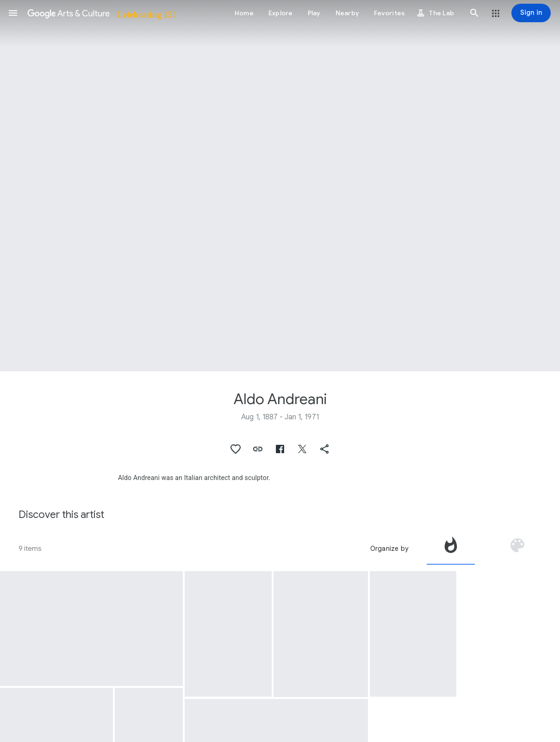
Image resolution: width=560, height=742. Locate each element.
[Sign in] (531, 13)
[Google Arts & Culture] (101, 13)
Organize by (389, 549)
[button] (13, 13)
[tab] (451, 549)
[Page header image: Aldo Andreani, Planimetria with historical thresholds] (280, 186)
